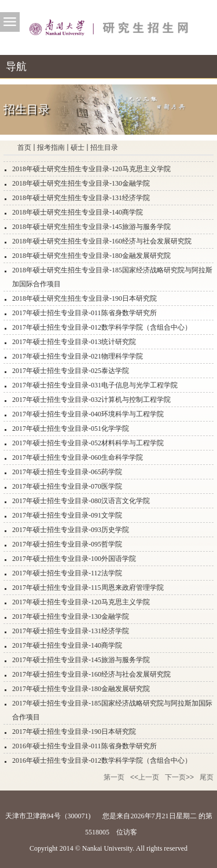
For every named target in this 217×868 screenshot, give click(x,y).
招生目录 (104, 147)
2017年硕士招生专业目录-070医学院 (67, 486)
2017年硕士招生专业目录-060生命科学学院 (78, 457)
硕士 (78, 147)
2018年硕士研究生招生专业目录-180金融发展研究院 (91, 256)
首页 (24, 147)
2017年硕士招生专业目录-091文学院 (67, 515)
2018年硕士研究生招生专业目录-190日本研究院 (84, 298)
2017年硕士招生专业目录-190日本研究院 (74, 732)
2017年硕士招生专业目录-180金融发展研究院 (81, 689)
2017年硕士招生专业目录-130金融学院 (71, 616)
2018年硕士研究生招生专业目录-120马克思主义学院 (91, 169)
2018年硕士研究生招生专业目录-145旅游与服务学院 (91, 227)
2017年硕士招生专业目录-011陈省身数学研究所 (84, 313)
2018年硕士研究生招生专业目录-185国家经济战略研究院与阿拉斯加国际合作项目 (112, 277)
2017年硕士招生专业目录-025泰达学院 (71, 371)
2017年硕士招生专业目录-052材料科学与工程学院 (88, 443)
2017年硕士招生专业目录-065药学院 (67, 472)
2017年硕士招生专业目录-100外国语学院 (74, 559)
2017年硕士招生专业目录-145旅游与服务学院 (81, 660)
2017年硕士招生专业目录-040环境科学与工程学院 (88, 414)
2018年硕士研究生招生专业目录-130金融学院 (81, 183)
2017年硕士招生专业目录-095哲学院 (67, 544)
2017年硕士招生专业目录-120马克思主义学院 (81, 602)
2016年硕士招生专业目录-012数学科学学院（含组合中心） (102, 760)
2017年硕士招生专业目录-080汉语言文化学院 (81, 501)
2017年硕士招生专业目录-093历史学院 (71, 530)
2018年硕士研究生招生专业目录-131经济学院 (81, 198)
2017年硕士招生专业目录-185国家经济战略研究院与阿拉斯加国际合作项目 (112, 710)
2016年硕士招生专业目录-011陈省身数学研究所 (84, 746)
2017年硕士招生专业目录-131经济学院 (71, 631)
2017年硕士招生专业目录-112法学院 (67, 573)
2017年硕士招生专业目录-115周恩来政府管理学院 (88, 588)
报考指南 (51, 147)
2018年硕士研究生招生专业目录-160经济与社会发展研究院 (102, 241)
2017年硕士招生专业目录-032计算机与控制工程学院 (91, 400)
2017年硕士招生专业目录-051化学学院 (71, 429)
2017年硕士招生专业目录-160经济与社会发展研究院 (91, 674)
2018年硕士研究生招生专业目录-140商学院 (78, 212)
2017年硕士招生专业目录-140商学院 (67, 645)
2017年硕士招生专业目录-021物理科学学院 (78, 356)
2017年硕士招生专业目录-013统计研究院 (74, 342)
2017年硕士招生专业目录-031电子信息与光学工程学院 (95, 385)
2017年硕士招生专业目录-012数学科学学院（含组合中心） (102, 327)
